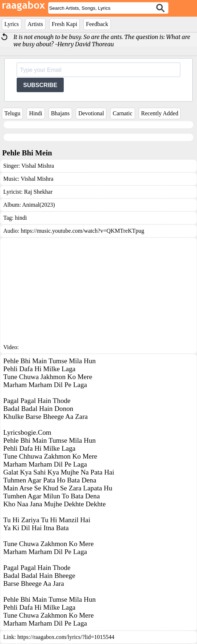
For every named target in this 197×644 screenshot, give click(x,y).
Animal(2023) (39, 205)
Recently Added (160, 113)
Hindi (35, 113)
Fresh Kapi (65, 24)
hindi (21, 218)
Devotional (91, 113)
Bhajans (60, 113)
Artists (35, 24)
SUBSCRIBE (40, 85)
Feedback (97, 24)
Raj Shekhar (38, 192)
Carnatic (122, 113)
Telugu (12, 113)
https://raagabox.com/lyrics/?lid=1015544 (66, 637)
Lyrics (12, 24)
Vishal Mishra (38, 166)
